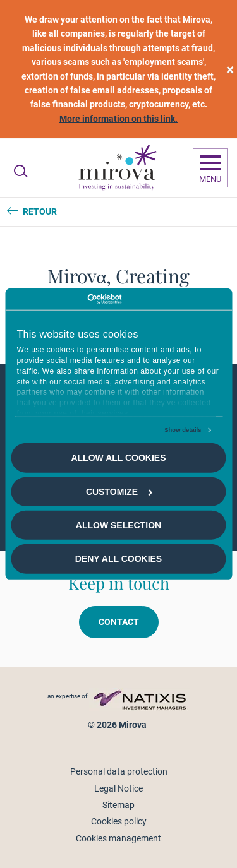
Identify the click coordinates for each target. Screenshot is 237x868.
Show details (183, 430)
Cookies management (118, 838)
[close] (230, 69)
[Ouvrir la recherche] (21, 171)
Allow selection (118, 525)
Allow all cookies (118, 458)
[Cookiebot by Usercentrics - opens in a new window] (66, 299)
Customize (119, 491)
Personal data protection (119, 771)
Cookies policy (119, 821)
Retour (40, 211)
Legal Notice (118, 788)
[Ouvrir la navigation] (210, 168)
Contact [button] (119, 622)
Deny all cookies (118, 559)
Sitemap (118, 805)
